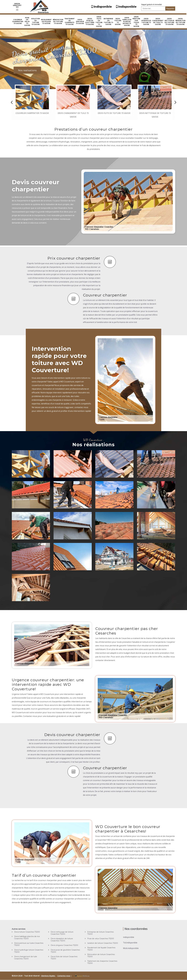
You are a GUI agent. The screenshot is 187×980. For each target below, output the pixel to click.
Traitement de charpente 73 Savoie (70, 21)
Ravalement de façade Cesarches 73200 (101, 949)
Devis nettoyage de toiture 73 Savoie (169, 21)
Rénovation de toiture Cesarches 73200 (101, 955)
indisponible (101, 7)
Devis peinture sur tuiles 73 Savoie (136, 21)
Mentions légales (48, 976)
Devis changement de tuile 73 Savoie (158, 21)
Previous (12, 102)
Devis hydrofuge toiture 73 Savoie (146, 21)
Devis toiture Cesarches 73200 (27, 932)
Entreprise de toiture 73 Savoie (108, 21)
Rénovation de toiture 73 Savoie (58, 21)
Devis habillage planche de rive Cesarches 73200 (27, 937)
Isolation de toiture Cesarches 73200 (103, 943)
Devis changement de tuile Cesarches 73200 (26, 958)
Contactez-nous (64, 976)
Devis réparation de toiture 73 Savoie (180, 21)
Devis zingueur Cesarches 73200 (64, 945)
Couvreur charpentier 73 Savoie (18, 21)
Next (175, 102)
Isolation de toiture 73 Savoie (35, 21)
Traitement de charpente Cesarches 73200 (102, 962)
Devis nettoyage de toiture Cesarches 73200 (62, 933)
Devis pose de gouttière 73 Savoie (90, 21)
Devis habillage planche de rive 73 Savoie (127, 21)
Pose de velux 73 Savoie (27, 21)
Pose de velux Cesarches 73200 (101, 939)
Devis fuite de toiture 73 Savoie (99, 21)
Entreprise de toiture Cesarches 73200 (100, 933)
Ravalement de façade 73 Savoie (46, 21)
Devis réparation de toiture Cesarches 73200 (62, 940)
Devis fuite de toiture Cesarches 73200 (64, 958)
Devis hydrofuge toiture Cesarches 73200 (29, 951)
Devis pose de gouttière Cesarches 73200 (65, 951)
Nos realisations (27, 70)
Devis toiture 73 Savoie (118, 21)
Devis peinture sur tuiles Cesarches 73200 (29, 944)
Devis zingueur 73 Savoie (80, 21)
